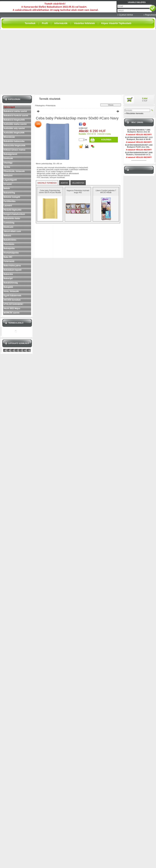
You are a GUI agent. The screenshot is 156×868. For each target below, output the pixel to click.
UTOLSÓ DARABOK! (13, 304)
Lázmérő (8, 206)
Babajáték (8, 287)
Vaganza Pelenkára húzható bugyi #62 (78, 191)
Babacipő (8, 279)
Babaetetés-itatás (12, 218)
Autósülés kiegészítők (14, 133)
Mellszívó (8, 176)
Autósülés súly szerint (14, 128)
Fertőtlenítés (10, 201)
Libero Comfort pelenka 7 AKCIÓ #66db (106, 191)
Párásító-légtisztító (12, 210)
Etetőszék (8, 158)
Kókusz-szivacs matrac (15, 150)
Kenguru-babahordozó (14, 214)
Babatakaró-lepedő (13, 270)
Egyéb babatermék (12, 296)
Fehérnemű (9, 261)
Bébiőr (7, 188)
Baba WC (8, 257)
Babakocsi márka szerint (15, 111)
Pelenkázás (9, 244)
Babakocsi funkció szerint (16, 116)
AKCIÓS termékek (12, 300)
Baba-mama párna (12, 266)
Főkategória (40, 106)
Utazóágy (8, 163)
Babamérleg (9, 193)
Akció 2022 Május (12, 309)
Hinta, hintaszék (11, 291)
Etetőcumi (8, 227)
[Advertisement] (31, 62)
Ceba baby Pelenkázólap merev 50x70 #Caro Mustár (50, 191)
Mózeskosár (9, 137)
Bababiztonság (11, 283)
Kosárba (106, 140)
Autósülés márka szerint (15, 124)
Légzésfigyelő (10, 180)
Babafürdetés (10, 240)
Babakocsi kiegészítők (14, 120)
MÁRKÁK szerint (11, 313)
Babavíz (7, 236)
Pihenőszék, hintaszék (14, 171)
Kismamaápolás (11, 253)
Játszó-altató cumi (12, 231)
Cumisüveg (9, 223)
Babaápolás (9, 248)
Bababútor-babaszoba (14, 141)
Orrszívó (8, 184)
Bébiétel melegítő (12, 197)
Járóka (7, 167)
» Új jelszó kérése (125, 15)
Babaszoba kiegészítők (14, 146)
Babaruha (8, 274)
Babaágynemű (10, 154)
